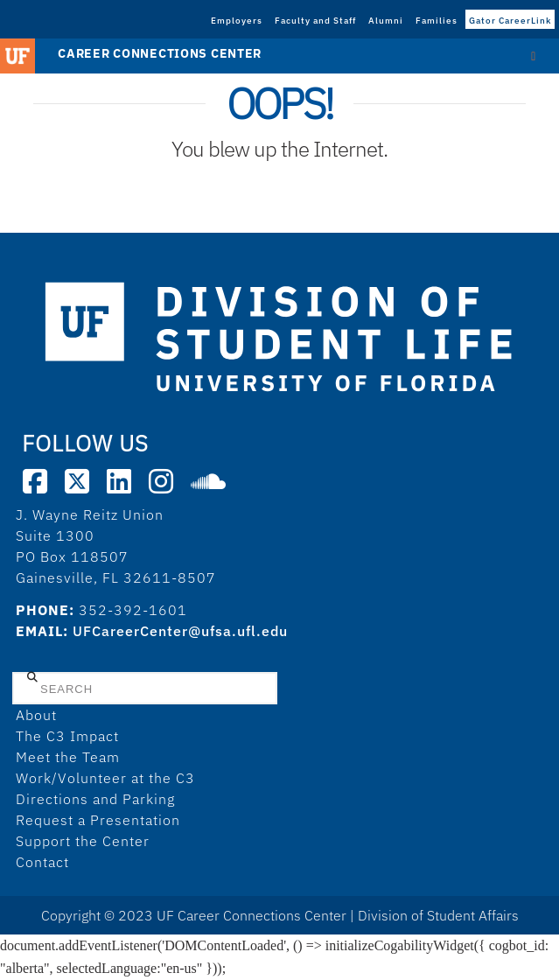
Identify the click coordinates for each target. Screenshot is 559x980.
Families (437, 21)
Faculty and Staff (315, 21)
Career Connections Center (160, 53)
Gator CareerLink (510, 21)
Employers (237, 21)
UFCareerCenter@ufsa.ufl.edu (180, 631)
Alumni (386, 21)
